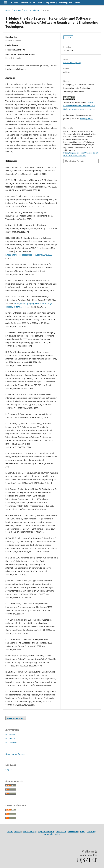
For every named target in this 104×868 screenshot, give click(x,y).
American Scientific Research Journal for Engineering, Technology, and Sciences (45, 3)
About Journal (14, 831)
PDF (69, 37)
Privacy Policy (29, 831)
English (9, 770)
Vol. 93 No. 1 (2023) (32, 10)
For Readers (10, 734)
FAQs (82, 831)
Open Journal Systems (15, 754)
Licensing (91, 831)
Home (8, 10)
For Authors (10, 739)
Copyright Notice (52, 834)
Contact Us (61, 831)
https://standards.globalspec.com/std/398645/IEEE (29, 255)
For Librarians (11, 743)
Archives (17, 10)
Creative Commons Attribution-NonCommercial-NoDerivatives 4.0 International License (79, 106)
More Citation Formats (74, 161)
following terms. (86, 119)
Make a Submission (16, 718)
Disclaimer (73, 831)
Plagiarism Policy (46, 831)
